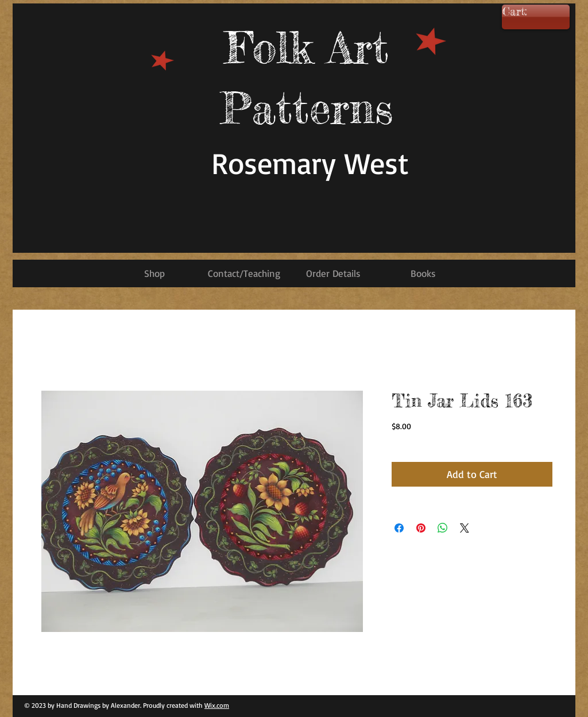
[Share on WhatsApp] (443, 528)
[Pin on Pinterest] (421, 528)
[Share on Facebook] (399, 528)
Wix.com (217, 705)
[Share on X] (465, 528)
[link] (531, 12)
